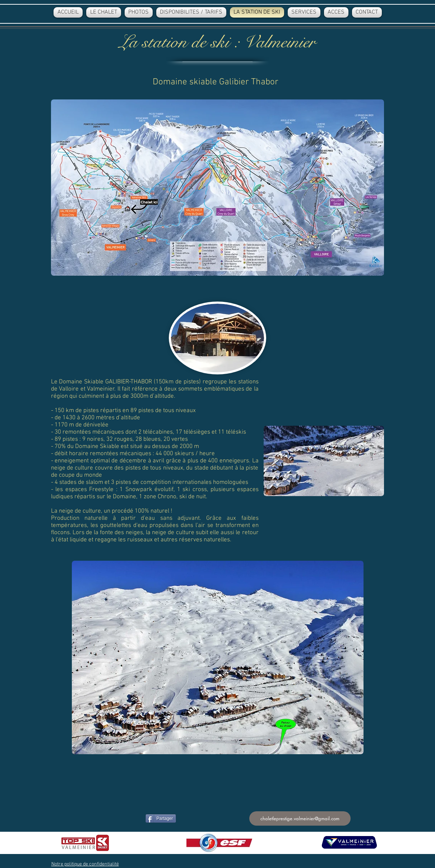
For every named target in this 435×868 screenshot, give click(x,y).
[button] (85, 864)
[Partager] (161, 818)
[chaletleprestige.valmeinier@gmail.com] (300, 818)
